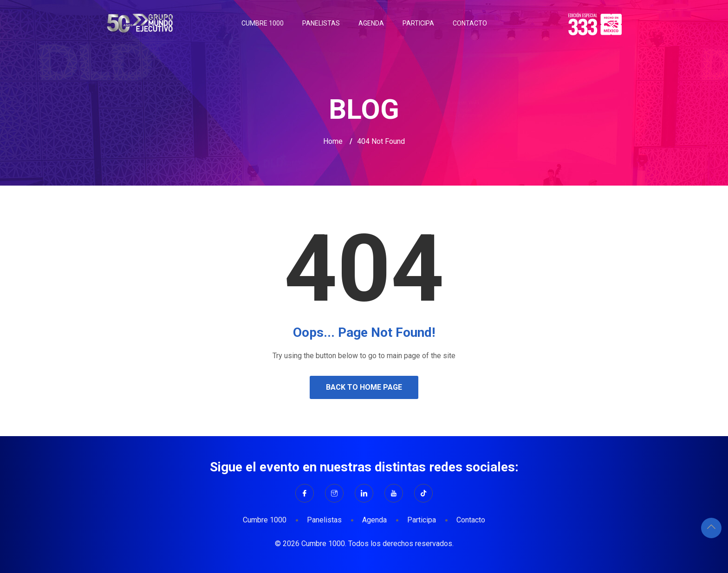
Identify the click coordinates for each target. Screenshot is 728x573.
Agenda (371, 23)
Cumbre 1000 (263, 23)
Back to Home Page (364, 387)
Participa (418, 23)
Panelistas (321, 23)
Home (333, 141)
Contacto (470, 23)
